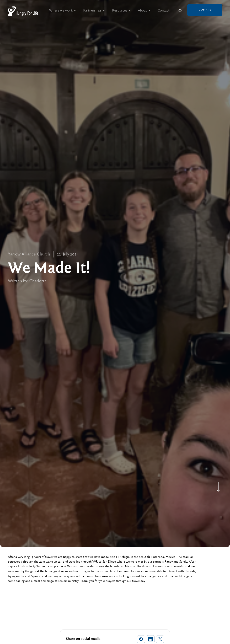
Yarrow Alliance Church (29, 254)
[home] (23, 11)
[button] (63, 11)
